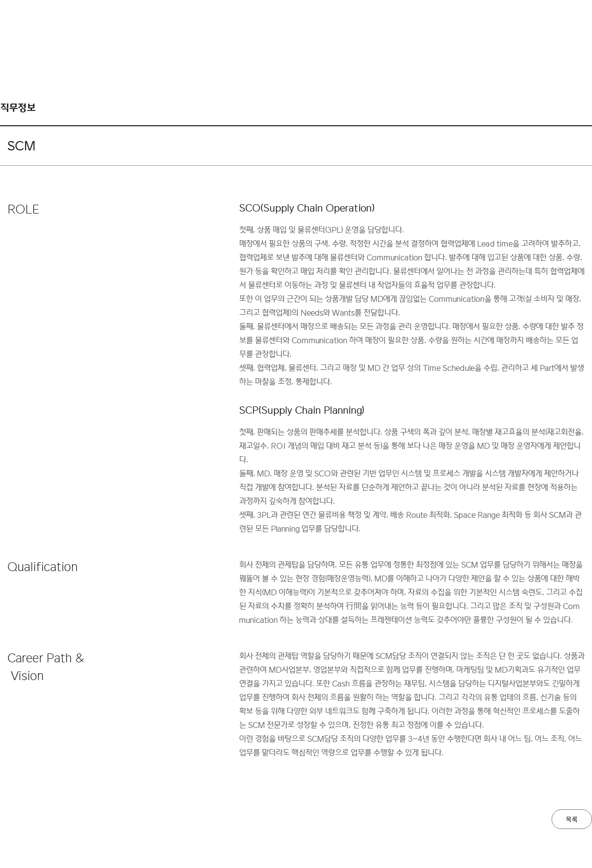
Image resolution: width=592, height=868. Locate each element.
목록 (572, 820)
